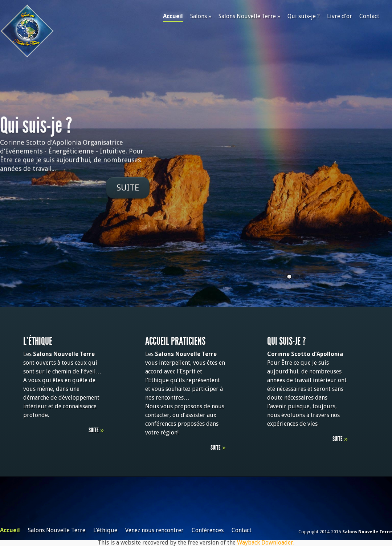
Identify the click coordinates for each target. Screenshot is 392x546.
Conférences (208, 530)
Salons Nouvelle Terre (249, 16)
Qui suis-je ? (304, 16)
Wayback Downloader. (266, 543)
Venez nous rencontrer (154, 530)
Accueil (173, 17)
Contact (369, 16)
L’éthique (105, 530)
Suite (128, 188)
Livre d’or (340, 16)
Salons (201, 16)
